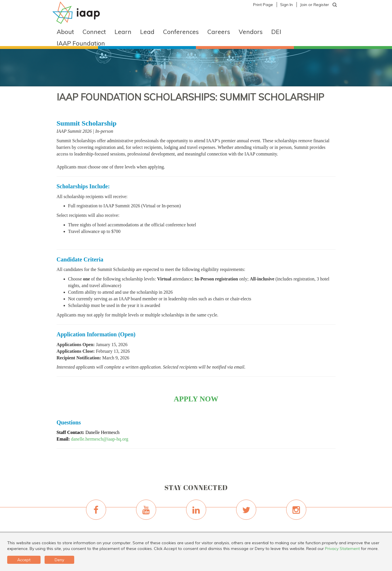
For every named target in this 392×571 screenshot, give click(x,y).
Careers (219, 32)
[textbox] (335, 5)
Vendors (251, 32)
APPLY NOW (196, 399)
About (65, 32)
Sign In (286, 5)
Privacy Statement (342, 549)
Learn (123, 32)
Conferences (181, 32)
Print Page (263, 5)
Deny (59, 560)
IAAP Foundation (81, 43)
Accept (24, 560)
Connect (94, 32)
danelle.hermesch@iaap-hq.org (100, 439)
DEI (276, 32)
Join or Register (314, 5)
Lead (147, 32)
